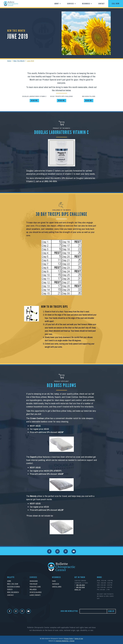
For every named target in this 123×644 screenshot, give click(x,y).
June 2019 (30, 61)
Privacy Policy (69, 639)
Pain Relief (34, 584)
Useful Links (57, 587)
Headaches (34, 581)
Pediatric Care (35, 587)
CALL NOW (116, 4)
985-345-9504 (81, 585)
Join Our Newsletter (69, 611)
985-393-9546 (80, 587)
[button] (57, 4)
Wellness (33, 589)
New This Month (19, 61)
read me (34, 101)
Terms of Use (79, 639)
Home (9, 61)
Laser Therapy (35, 595)
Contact (102, 4)
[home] (11, 4)
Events (10, 589)
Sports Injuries (36, 592)
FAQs (54, 581)
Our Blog (56, 584)
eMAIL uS (78, 590)
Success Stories (14, 587)
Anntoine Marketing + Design (65, 641)
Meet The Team (13, 584)
